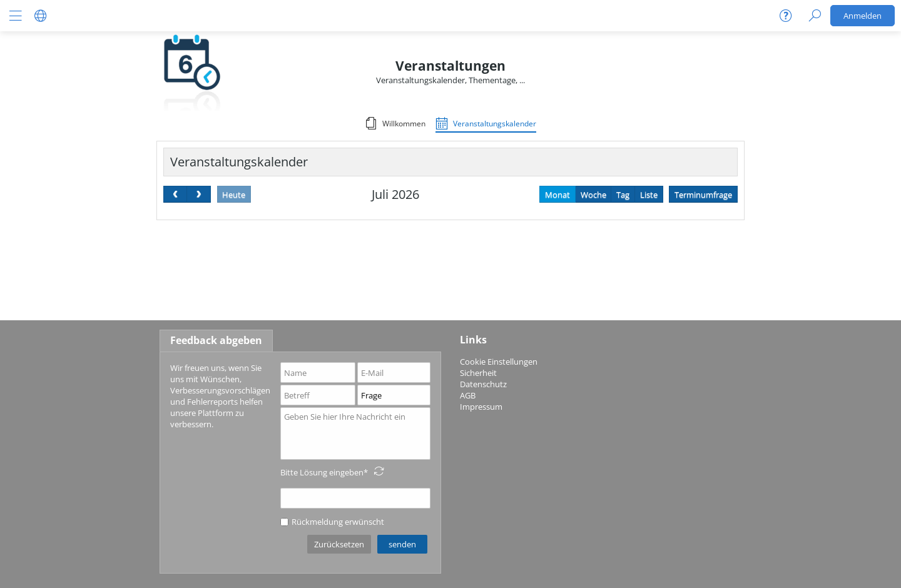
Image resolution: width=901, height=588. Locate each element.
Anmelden (863, 16)
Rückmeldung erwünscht (332, 522)
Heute (234, 195)
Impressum (481, 407)
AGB (468, 395)
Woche (593, 195)
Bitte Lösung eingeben (322, 472)
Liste (649, 195)
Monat (557, 195)
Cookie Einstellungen (499, 362)
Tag (623, 195)
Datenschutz (483, 384)
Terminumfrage (703, 195)
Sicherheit (478, 373)
